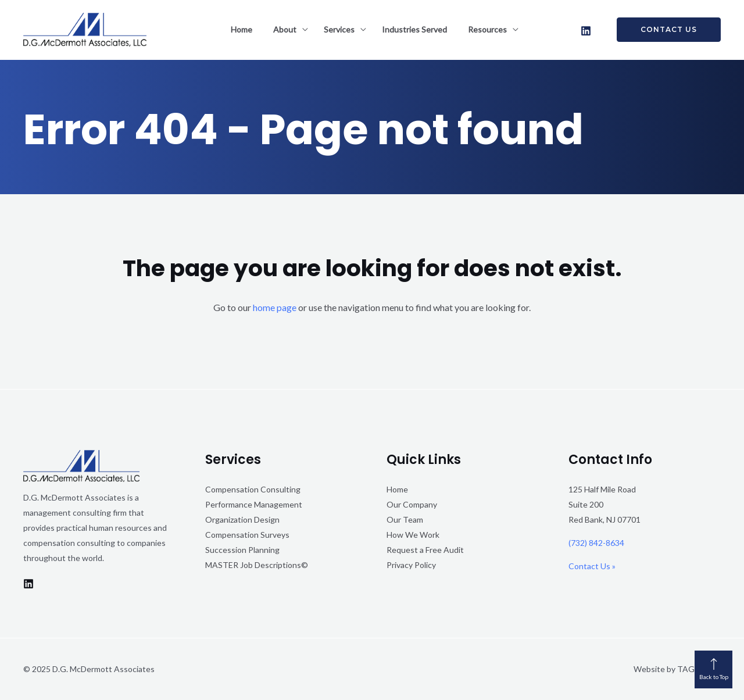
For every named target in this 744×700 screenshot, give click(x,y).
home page (275, 307)
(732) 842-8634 (596, 543)
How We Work (413, 535)
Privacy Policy (411, 565)
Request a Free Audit (425, 550)
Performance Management (254, 504)
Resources (487, 29)
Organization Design (242, 519)
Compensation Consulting (253, 489)
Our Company (412, 504)
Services (339, 29)
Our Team (405, 519)
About (285, 29)
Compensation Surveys (247, 535)
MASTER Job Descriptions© (257, 565)
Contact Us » (592, 566)
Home (242, 29)
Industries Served (414, 29)
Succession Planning (242, 550)
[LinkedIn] (586, 31)
